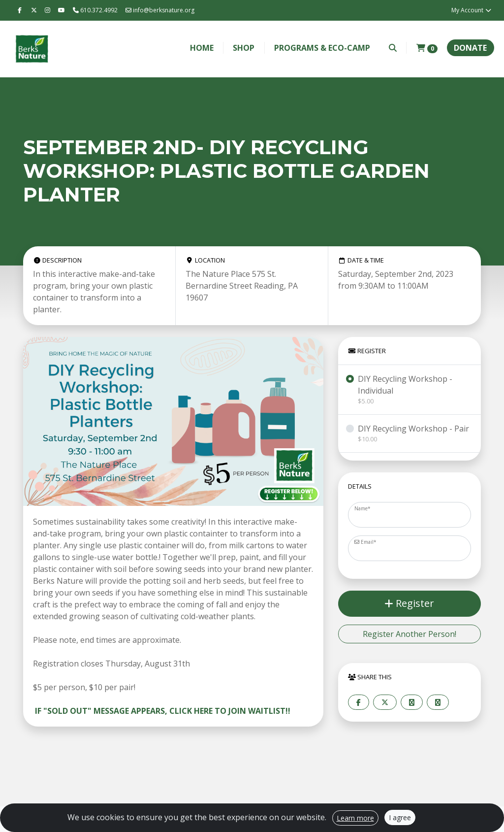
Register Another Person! (409, 634)
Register (409, 603)
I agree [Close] (400, 817)
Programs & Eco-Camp (322, 48)
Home (202, 48)
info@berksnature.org (160, 10)
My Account (472, 10)
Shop (244, 48)
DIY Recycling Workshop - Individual (415, 390)
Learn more (355, 818)
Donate (470, 48)
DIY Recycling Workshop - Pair (413, 433)
